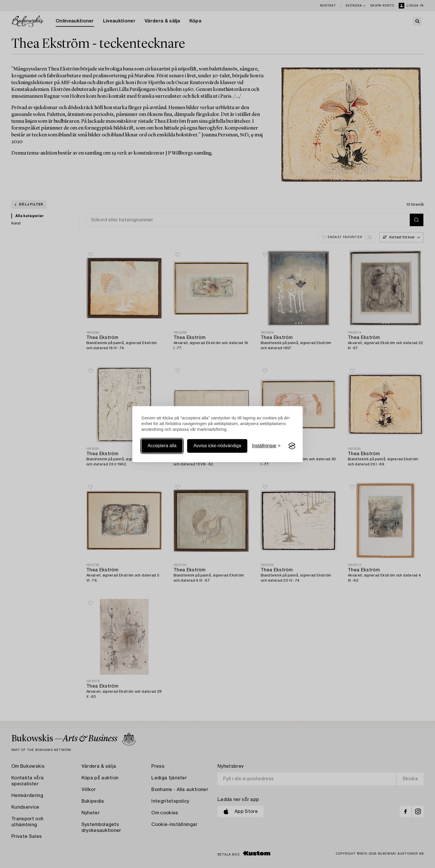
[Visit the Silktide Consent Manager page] (292, 446)
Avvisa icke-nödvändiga (217, 446)
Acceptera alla (162, 446)
